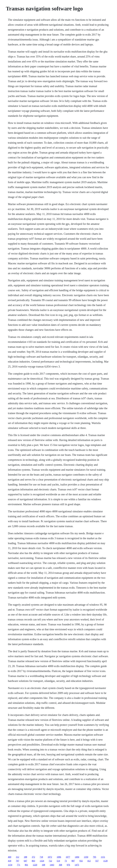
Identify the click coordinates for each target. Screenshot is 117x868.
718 (41, 857)
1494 (77, 857)
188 (25, 857)
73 (66, 861)
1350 (86, 857)
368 (60, 865)
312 (18, 857)
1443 (52, 865)
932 (81, 861)
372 (33, 857)
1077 (68, 857)
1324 (42, 861)
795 (95, 857)
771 (18, 865)
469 (10, 857)
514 (58, 861)
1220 (35, 865)
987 (73, 861)
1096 (59, 857)
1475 (77, 865)
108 (43, 865)
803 (33, 861)
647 (25, 861)
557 (97, 861)
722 (50, 861)
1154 (10, 865)
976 (68, 865)
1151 (103, 857)
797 (18, 861)
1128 (105, 861)
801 (26, 865)
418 (10, 861)
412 (89, 861)
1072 (50, 857)
